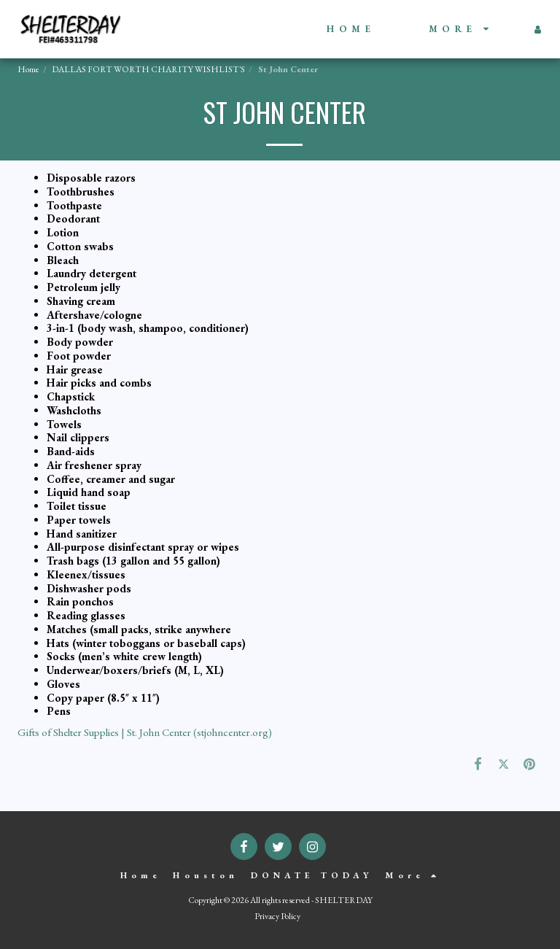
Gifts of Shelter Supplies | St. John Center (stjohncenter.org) (145, 732)
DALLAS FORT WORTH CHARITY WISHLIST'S (148, 69)
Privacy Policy (277, 916)
